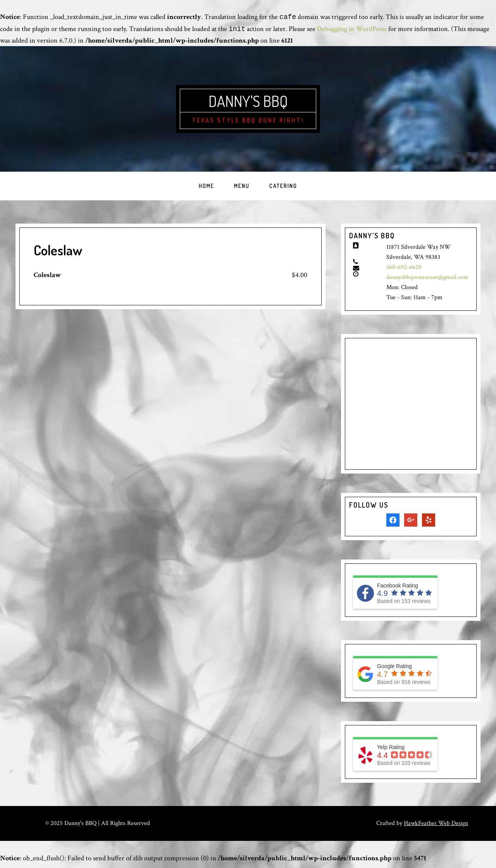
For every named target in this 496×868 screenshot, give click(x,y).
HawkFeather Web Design (436, 828)
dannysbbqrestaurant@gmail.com (427, 282)
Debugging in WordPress (352, 29)
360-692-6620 (404, 271)
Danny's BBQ (248, 103)
